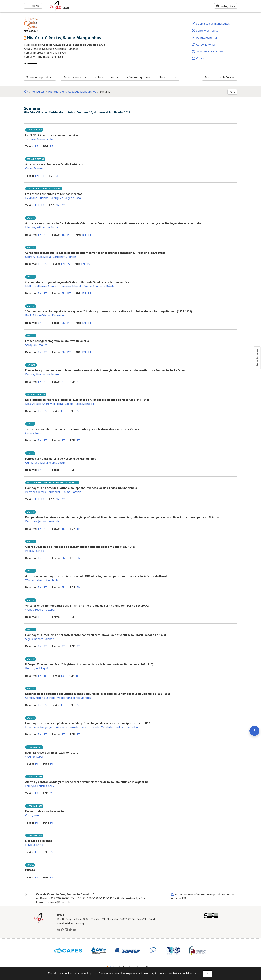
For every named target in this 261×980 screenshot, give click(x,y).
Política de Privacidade (186, 973)
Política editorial (204, 37)
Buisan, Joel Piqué (37, 668)
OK (207, 973)
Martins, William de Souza (42, 227)
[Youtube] (74, 930)
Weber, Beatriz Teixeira (40, 610)
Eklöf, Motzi (52, 580)
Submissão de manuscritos (211, 23)
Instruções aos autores (208, 51)
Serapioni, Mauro (36, 345)
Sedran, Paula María (38, 257)
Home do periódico (39, 77)
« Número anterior (107, 77)
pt (37, 146)
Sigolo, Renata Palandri (40, 639)
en (37, 176)
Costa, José (32, 815)
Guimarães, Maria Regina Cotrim (46, 463)
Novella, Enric (34, 845)
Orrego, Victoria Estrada (40, 698)
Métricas (227, 77)
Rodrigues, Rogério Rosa (66, 198)
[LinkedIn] (66, 930)
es (45, 264)
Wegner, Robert (35, 757)
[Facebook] (70, 930)
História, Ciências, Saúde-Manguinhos (72, 92)
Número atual (168, 77)
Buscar (209, 77)
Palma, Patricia (72, 492)
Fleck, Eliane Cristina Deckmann (45, 315)
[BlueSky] (59, 930)
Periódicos (38, 92)
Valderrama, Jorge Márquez (74, 698)
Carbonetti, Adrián (64, 257)
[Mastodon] (62, 930)
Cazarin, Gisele (90, 727)
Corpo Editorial (203, 44)
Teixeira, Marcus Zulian (40, 139)
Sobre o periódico (205, 30)
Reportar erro (257, 358)
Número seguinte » (138, 77)
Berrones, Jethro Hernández (43, 492)
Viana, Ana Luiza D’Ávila (99, 286)
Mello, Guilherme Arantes (41, 286)
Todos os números (75, 77)
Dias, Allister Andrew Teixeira (44, 404)
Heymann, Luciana (37, 198)
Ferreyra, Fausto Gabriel (40, 786)
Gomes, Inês (33, 433)
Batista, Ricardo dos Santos (42, 374)
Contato (199, 58)
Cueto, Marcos (34, 168)
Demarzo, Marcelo (71, 286)
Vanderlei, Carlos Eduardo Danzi (121, 727)
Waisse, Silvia (34, 580)
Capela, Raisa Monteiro (79, 404)
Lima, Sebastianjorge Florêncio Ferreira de (52, 727)
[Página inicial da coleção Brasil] (39, 922)
